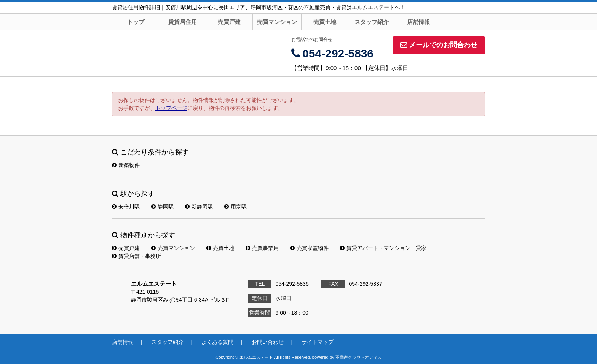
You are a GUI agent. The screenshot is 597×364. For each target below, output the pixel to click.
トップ (136, 22)
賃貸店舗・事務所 (136, 256)
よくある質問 (217, 342)
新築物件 (126, 165)
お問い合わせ (268, 342)
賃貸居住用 (183, 22)
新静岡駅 (199, 207)
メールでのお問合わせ (439, 45)
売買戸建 (229, 22)
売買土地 (325, 22)
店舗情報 (418, 22)
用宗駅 (235, 207)
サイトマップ (318, 342)
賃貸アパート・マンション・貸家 (383, 248)
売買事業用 (262, 248)
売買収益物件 (309, 248)
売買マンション (277, 22)
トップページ (171, 108)
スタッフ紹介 (372, 22)
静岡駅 (162, 207)
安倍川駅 (126, 207)
